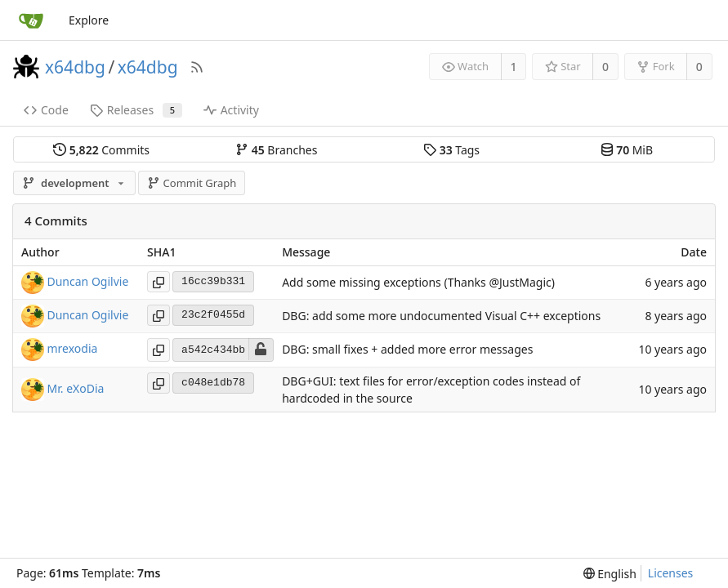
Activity (231, 110)
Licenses (671, 573)
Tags (451, 150)
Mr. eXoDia (76, 388)
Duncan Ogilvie (88, 281)
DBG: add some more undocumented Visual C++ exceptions (441, 316)
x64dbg (75, 67)
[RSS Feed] (197, 67)
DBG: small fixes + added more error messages (407, 350)
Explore (89, 20)
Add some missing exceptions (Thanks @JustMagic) (418, 282)
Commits (101, 150)
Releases (136, 110)
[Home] (31, 20)
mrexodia (73, 348)
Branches (276, 150)
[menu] (610, 574)
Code (46, 110)
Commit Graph (192, 183)
